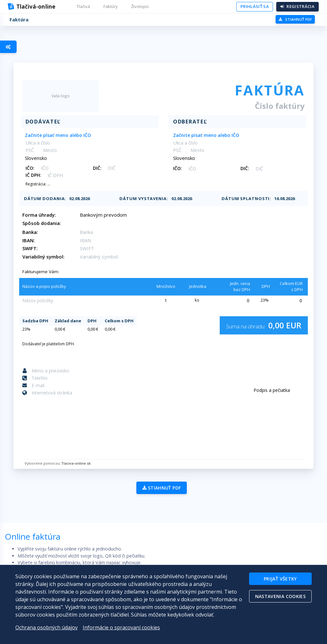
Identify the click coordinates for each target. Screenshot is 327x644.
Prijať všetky (280, 579)
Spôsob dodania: (47, 223)
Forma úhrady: (45, 215)
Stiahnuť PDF (160, 494)
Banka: (36, 232)
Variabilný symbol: (49, 257)
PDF (295, 19)
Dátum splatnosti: (241, 198)
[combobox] (92, 135)
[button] (84, 7)
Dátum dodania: (51, 198)
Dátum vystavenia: (144, 198)
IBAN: (34, 240)
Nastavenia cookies (280, 598)
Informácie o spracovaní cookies (121, 627)
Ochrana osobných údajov (46, 627)
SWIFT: (35, 248)
